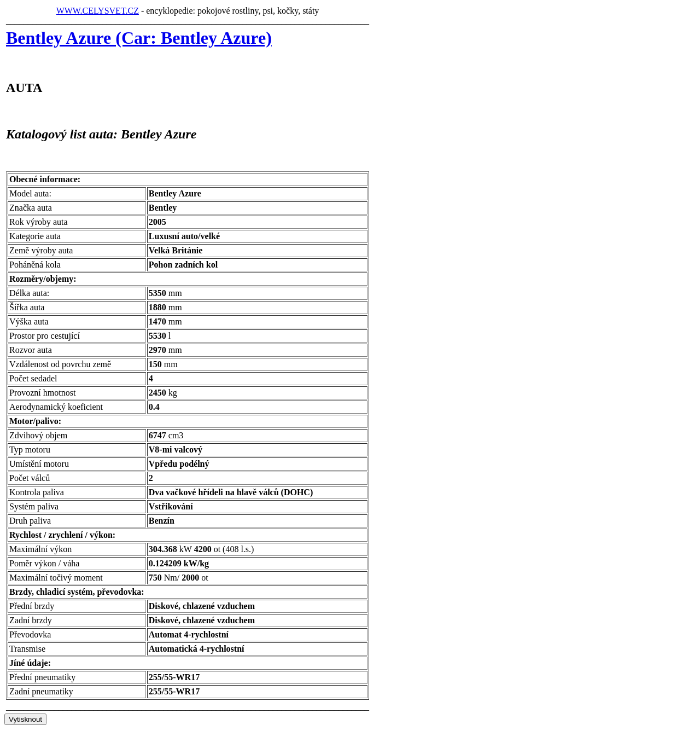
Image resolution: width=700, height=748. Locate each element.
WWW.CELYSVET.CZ (98, 11)
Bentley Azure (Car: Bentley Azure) (139, 38)
